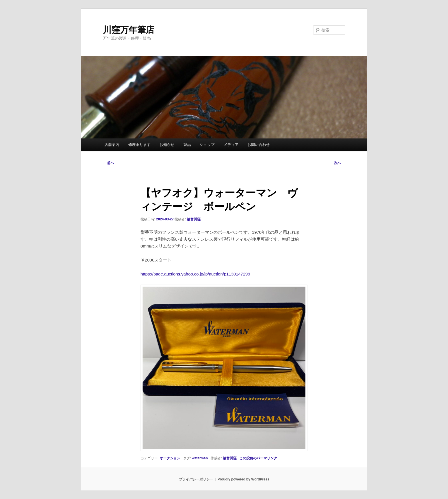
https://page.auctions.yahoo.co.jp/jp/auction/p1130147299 (195, 274)
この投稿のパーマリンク (258, 458)
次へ (340, 163)
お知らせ (167, 145)
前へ (108, 163)
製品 (187, 145)
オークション (170, 458)
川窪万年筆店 (129, 30)
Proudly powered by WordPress (243, 479)
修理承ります (139, 145)
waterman (200, 458)
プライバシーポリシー (196, 479)
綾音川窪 (194, 219)
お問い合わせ (259, 145)
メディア (231, 145)
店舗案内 (112, 145)
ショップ (207, 145)
